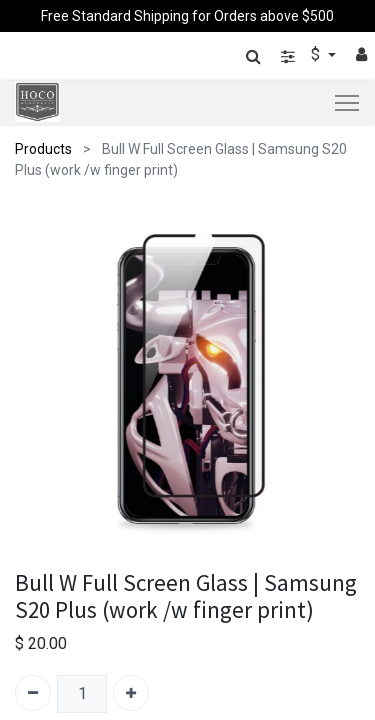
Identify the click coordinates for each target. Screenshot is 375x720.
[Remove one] (33, 693)
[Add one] (131, 693)
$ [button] (317, 54)
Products (43, 149)
